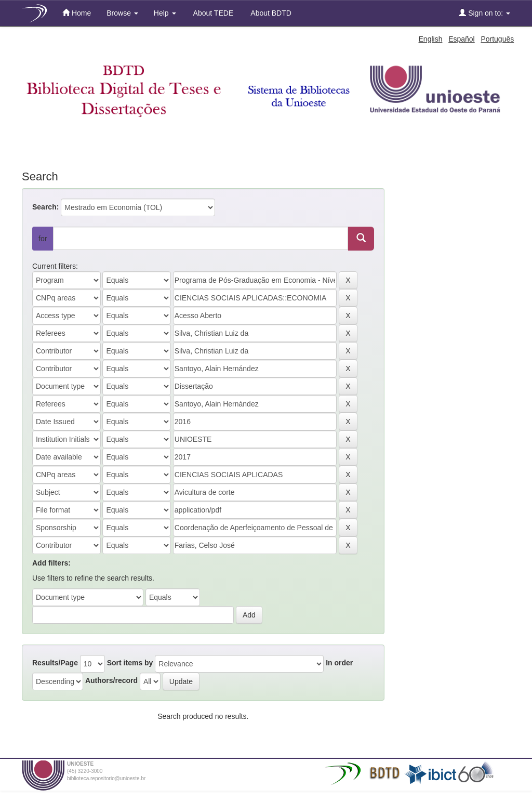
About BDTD (270, 13)
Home (77, 13)
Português (497, 39)
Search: (45, 207)
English (431, 39)
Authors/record (111, 680)
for (43, 239)
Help (165, 13)
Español (462, 39)
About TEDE (213, 13)
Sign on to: (484, 13)
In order (339, 663)
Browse (122, 13)
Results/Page (55, 663)
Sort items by (130, 663)
